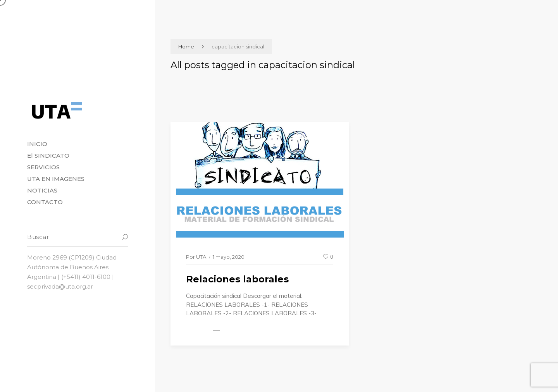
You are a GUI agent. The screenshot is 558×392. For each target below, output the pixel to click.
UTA (201, 257)
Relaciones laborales (237, 279)
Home (186, 46)
